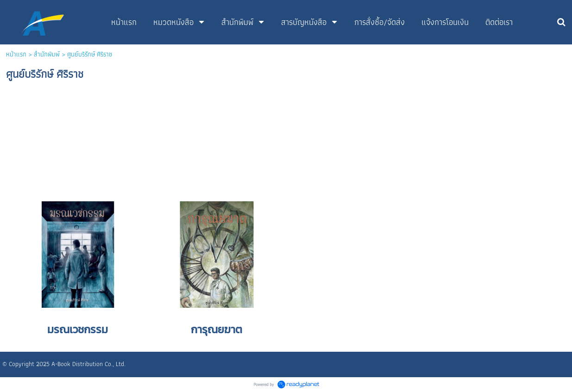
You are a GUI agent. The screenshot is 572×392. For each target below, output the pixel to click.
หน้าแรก (16, 54)
